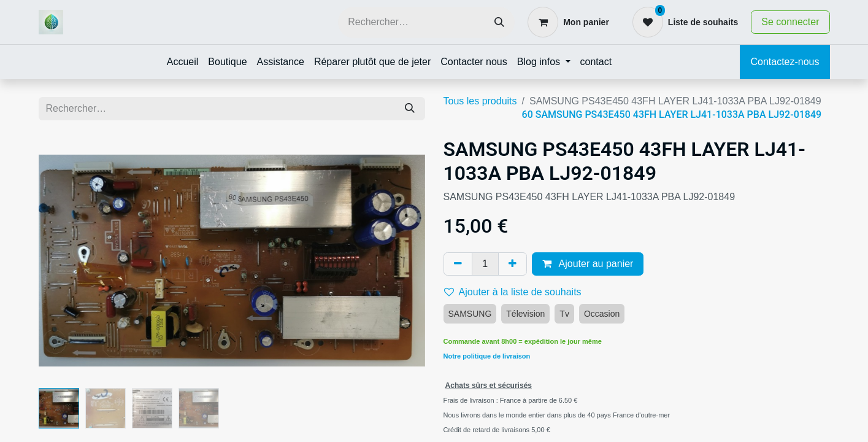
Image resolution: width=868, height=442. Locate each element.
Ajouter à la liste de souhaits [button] (513, 292)
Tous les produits (480, 101)
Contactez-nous (785, 62)
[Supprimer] (458, 264)
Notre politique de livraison (487, 356)
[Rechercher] (499, 22)
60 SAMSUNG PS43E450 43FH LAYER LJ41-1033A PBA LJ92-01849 (672, 114)
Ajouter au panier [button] (588, 264)
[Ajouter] (513, 264)
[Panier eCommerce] (568, 22)
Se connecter (790, 22)
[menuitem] (183, 62)
